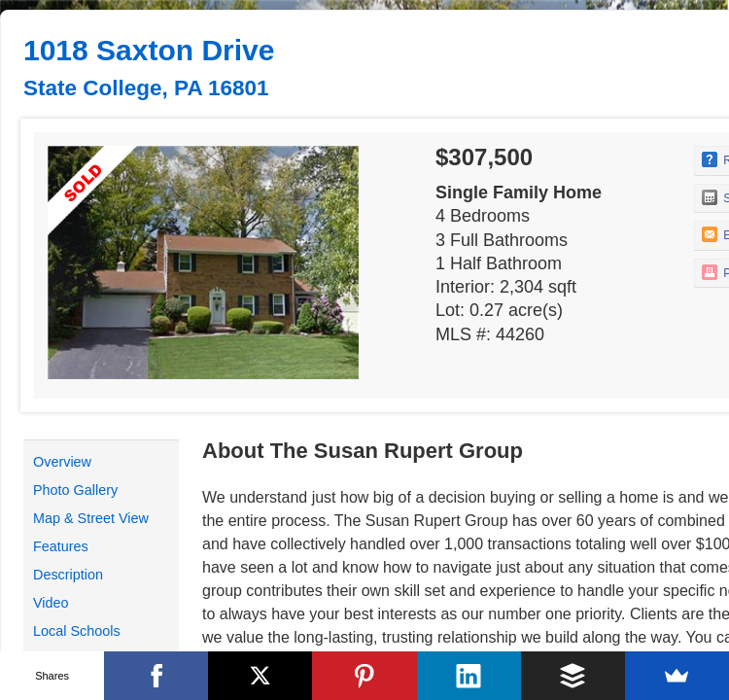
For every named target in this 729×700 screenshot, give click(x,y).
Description (68, 575)
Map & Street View (91, 518)
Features (61, 546)
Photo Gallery (75, 490)
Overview (62, 462)
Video (51, 603)
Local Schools (77, 631)
